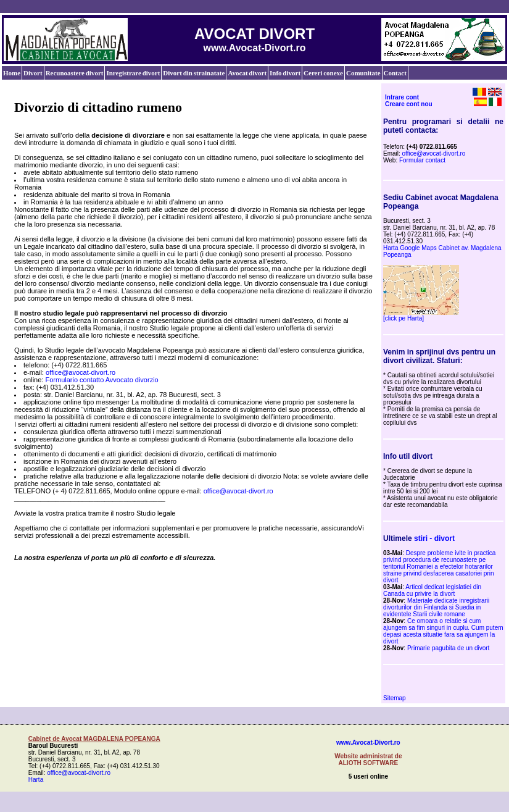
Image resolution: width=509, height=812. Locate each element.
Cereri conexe (323, 73)
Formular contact (422, 160)
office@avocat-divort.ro (81, 372)
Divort (33, 73)
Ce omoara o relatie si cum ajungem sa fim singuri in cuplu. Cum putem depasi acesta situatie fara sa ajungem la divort (443, 631)
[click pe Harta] (403, 318)
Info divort (285, 73)
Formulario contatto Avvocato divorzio (101, 380)
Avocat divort (247, 73)
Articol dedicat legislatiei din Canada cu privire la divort (432, 590)
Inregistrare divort (133, 73)
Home (12, 73)
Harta (36, 780)
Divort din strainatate (194, 73)
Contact (395, 73)
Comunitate (363, 73)
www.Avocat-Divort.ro (368, 743)
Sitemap (395, 698)
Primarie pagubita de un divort (448, 648)
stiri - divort (434, 538)
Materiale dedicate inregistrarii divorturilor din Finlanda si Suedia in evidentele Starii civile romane (436, 607)
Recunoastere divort (75, 73)
